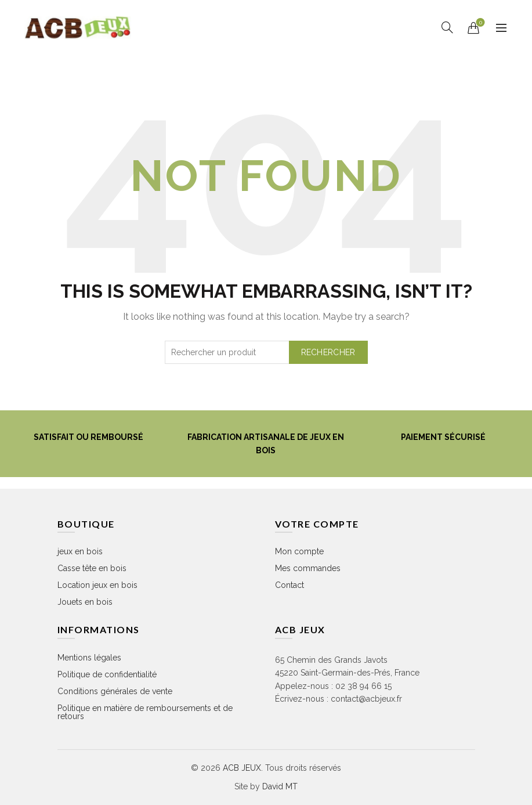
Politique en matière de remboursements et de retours (145, 712)
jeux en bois (80, 551)
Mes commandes (308, 568)
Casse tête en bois (92, 568)
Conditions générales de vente (115, 691)
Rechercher (328, 352)
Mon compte (299, 551)
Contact (289, 585)
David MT (280, 786)
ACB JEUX (242, 768)
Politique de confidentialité (107, 674)
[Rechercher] (447, 27)
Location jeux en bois (97, 585)
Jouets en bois (85, 602)
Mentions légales (89, 658)
